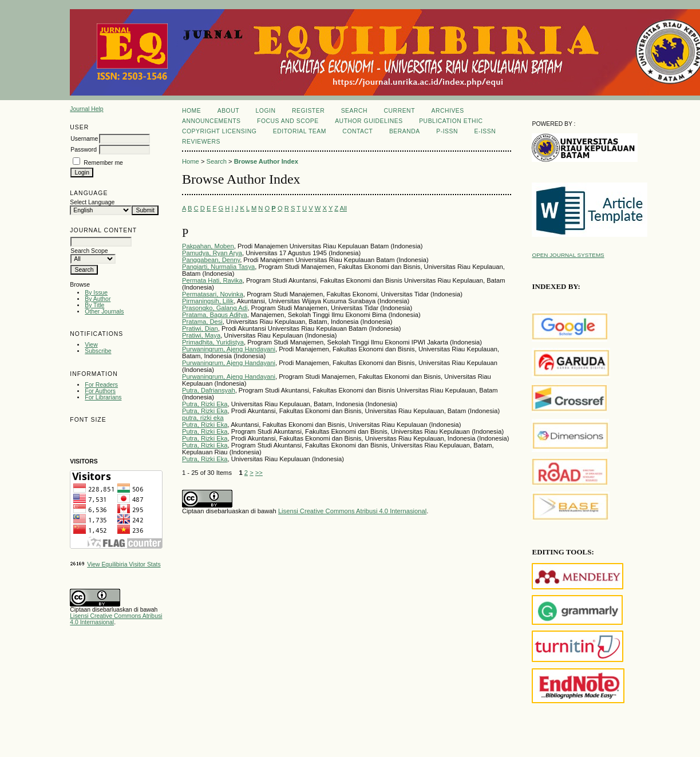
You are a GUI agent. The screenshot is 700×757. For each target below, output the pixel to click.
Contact (357, 131)
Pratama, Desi (202, 322)
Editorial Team (300, 131)
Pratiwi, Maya (201, 335)
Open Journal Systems (568, 255)
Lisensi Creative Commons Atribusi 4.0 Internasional (352, 511)
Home (191, 111)
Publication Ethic (451, 121)
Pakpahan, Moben (208, 246)
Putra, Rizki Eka (205, 404)
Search (354, 111)
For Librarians (103, 397)
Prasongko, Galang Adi (215, 308)
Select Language (92, 202)
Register (308, 111)
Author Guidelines (369, 121)
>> (259, 473)
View (91, 345)
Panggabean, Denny (211, 260)
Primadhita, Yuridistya (213, 342)
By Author (98, 299)
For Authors (100, 391)
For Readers (101, 385)
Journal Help (86, 109)
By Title (94, 305)
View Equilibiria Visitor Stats (124, 564)
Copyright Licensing (219, 131)
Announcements (211, 121)
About (228, 111)
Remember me (103, 163)
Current (400, 111)
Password (84, 150)
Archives (447, 111)
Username (84, 139)
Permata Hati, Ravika (212, 280)
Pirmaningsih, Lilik (208, 301)
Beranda (405, 131)
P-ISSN (447, 131)
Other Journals (104, 312)
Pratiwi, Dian (200, 328)
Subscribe (98, 351)
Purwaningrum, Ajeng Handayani (229, 349)
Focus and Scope (288, 121)
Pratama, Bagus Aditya (215, 315)
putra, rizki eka (203, 418)
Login (266, 111)
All (343, 208)
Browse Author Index (266, 161)
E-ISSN (485, 131)
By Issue (96, 293)
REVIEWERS (201, 142)
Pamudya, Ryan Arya (212, 253)
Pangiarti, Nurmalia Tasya (218, 267)
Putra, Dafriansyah (209, 390)
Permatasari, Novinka (213, 294)
